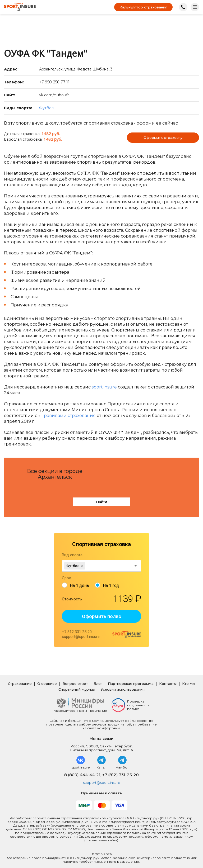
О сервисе (47, 671)
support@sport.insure (102, 770)
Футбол (46, 108)
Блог (98, 671)
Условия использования (123, 677)
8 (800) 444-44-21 (82, 762)
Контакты (168, 671)
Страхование (20, 671)
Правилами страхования (68, 416)
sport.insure (104, 387)
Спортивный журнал (77, 677)
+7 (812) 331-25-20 (121, 762)
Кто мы (189, 671)
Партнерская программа (131, 671)
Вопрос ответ (75, 671)
